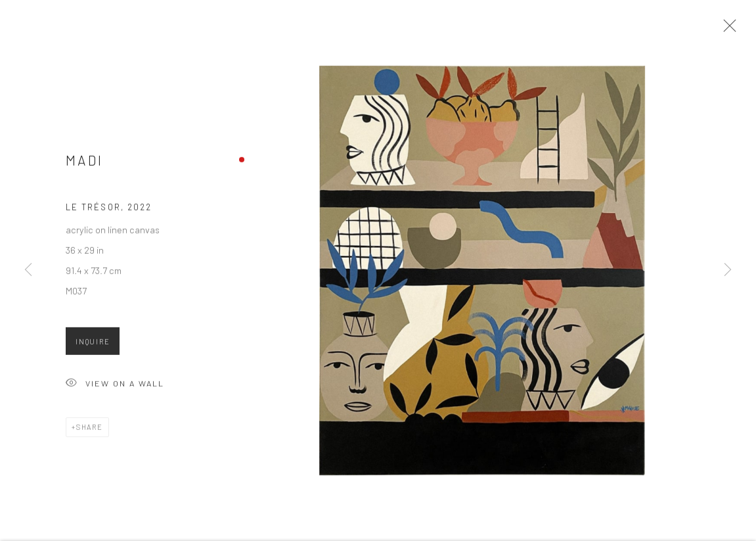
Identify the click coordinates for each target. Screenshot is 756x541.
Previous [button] (28, 270)
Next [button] (728, 270)
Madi (84, 163)
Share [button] (90, 430)
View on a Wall (115, 387)
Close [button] (726, 30)
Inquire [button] (93, 344)
